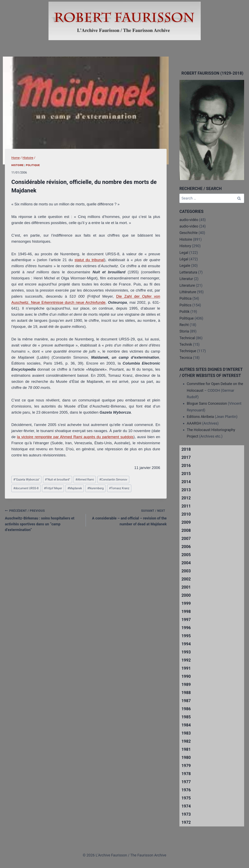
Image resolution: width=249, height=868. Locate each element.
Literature (187, 285)
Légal (184, 259)
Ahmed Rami (85, 480)
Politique (33, 165)
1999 (186, 603)
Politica (185, 298)
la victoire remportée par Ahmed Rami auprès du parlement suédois (75, 437)
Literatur (186, 279)
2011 (186, 506)
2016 (186, 466)
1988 (186, 693)
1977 (186, 782)
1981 (186, 749)
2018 (186, 449)
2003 (186, 571)
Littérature (188, 292)
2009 (186, 522)
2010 (186, 514)
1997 (186, 620)
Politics (185, 305)
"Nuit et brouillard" (57, 480)
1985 (186, 717)
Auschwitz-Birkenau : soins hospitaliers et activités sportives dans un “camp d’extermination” (44, 520)
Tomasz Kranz (119, 488)
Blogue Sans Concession (207, 403)
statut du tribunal (89, 260)
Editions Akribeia (200, 417)
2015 (186, 474)
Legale (185, 266)
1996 (186, 628)
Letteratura (188, 272)
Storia (184, 331)
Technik (186, 344)
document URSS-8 (26, 488)
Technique (188, 351)
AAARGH (194, 423)
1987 (186, 701)
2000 (186, 595)
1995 (186, 636)
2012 (186, 498)
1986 (186, 709)
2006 (186, 547)
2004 (186, 563)
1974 (186, 806)
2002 (186, 579)
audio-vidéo (189, 220)
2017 (186, 457)
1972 (186, 822)
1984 (186, 725)
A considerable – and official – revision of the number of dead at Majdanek (128, 517)
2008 (186, 530)
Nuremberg (95, 488)
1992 (186, 660)
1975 (186, 798)
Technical (187, 338)
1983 (186, 733)
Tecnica (186, 358)
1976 (186, 790)
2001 (186, 587)
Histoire (18, 165)
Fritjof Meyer (53, 488)
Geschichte (189, 233)
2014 (186, 482)
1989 (186, 685)
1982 (186, 741)
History (185, 246)
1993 (186, 652)
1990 (186, 676)
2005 (186, 555)
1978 (186, 774)
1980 (186, 757)
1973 (186, 814)
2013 (186, 490)
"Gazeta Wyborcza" (26, 480)
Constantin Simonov (113, 480)
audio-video (189, 226)
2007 (186, 539)
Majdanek (75, 488)
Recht (184, 325)
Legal (184, 253)
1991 (186, 668)
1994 (186, 644)
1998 (186, 612)
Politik (184, 312)
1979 (186, 766)
